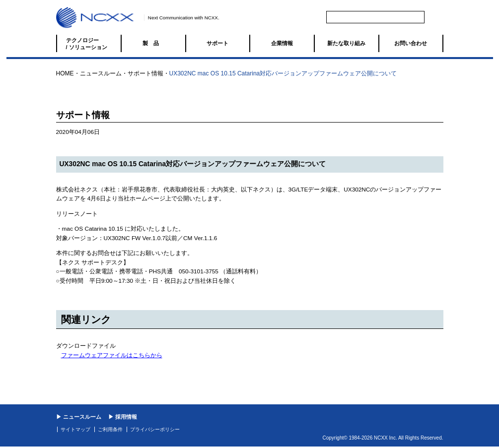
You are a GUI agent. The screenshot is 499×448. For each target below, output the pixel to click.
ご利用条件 (110, 429)
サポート (217, 43)
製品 (153, 43)
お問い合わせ (411, 43)
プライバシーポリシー (155, 429)
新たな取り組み (346, 43)
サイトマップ (75, 429)
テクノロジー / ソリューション (87, 44)
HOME (65, 73)
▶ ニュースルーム (79, 417)
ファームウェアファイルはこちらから (112, 355)
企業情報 (282, 43)
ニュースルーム (101, 73)
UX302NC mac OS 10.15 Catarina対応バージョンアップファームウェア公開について (283, 73)
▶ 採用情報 (123, 417)
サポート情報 (145, 73)
